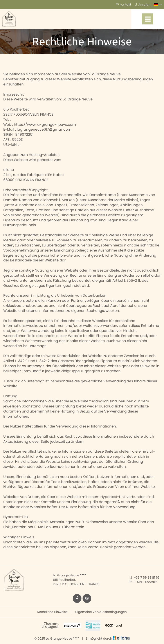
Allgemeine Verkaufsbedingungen (101, 612)
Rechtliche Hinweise (52, 612)
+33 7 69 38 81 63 (144, 577)
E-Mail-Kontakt (143, 582)
